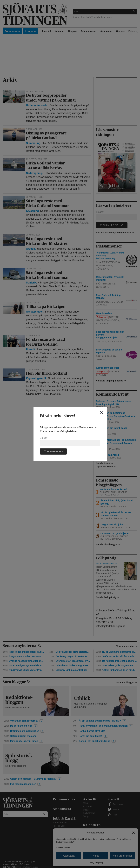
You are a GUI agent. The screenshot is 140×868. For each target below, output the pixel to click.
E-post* (70, 441)
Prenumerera (53, 451)
